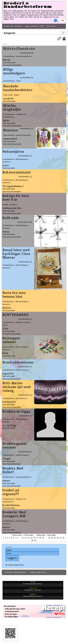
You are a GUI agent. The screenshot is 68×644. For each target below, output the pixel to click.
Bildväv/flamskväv (19, 49)
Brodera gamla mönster (14, 445)
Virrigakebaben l (13, 186)
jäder (6, 120)
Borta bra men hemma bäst (14, 295)
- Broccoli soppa (10, 614)
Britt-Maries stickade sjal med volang (16, 387)
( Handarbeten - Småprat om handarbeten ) (15, 116)
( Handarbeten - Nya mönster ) (15, 398)
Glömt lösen (19, 565)
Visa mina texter (9, 63)
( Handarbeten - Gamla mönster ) (16, 370)
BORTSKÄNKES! (16, 315)
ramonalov (10, 139)
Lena (6, 165)
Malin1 (7, 308)
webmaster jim (12, 208)
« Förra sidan (28, 535)
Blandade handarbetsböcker (18, 88)
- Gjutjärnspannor (11, 611)
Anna (6, 232)
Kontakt (7, 26)
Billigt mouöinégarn (14, 71)
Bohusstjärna (13, 152)
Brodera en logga (16, 411)
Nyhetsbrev (35, 26)
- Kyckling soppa (10, 617)
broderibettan (11, 505)
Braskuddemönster (18, 362)
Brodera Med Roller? (13, 470)
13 (25, 538)
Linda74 (8, 99)
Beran (7, 60)
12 (23, 538)
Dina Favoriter (51, 26)
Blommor (11, 130)
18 (40, 538)
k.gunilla (8, 373)
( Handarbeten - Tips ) (12, 81)
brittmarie (9, 402)
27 (61, 538)
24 (52, 538)
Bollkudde (11, 218)
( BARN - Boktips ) (10, 205)
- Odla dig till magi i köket (14, 609)
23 (49, 538)
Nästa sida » (41, 535)
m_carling (9, 425)
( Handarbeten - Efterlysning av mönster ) (15, 160)
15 (31, 538)
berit (5, 353)
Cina (5, 328)
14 (28, 538)
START (42, 26)
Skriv (12, 26)
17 (37, 538)
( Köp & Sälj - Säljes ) (11, 95)
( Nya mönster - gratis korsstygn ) (17, 135)
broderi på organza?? (11, 492)
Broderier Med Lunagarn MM (14, 514)
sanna (6, 481)
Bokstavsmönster (17, 172)
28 (63, 538)
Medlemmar (18, 26)
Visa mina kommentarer (12, 65)
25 (55, 538)
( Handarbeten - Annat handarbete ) (18, 56)
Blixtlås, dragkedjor (12, 107)
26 (58, 538)
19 (43, 538)
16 (34, 538)
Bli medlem (10, 565)
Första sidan (17, 535)
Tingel (7, 459)
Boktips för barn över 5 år (16, 198)
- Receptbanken (9, 606)
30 (35, 540)
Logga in (27, 26)
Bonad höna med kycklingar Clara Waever (16, 254)
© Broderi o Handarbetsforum (16, 572)
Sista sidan (51, 535)
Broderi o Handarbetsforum (28, 5)
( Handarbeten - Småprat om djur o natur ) (17, 324)
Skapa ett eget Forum (38, 572)
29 (32, 540)
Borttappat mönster (11, 340)
